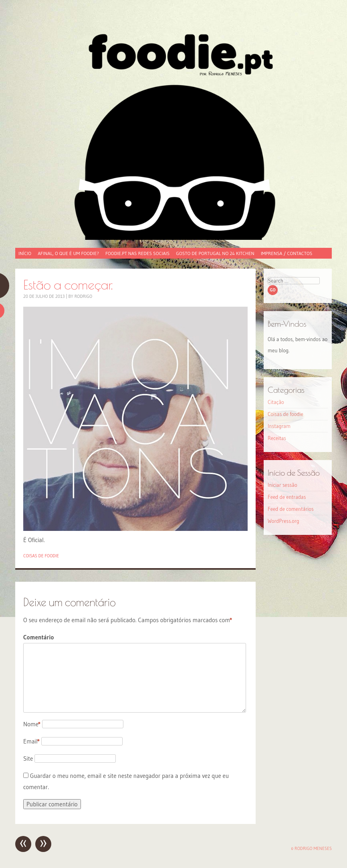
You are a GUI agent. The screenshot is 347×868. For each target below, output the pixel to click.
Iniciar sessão (282, 485)
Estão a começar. (68, 284)
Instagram (279, 426)
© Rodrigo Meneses (311, 848)
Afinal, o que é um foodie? (68, 253)
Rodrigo (84, 296)
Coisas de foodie (41, 556)
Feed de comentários (291, 509)
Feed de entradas (287, 497)
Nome (32, 724)
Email (31, 741)
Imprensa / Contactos (287, 253)
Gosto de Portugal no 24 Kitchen (215, 253)
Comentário (38, 637)
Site (28, 758)
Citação (276, 402)
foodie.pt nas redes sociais (137, 253)
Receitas (277, 438)
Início (25, 253)
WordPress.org (283, 521)
